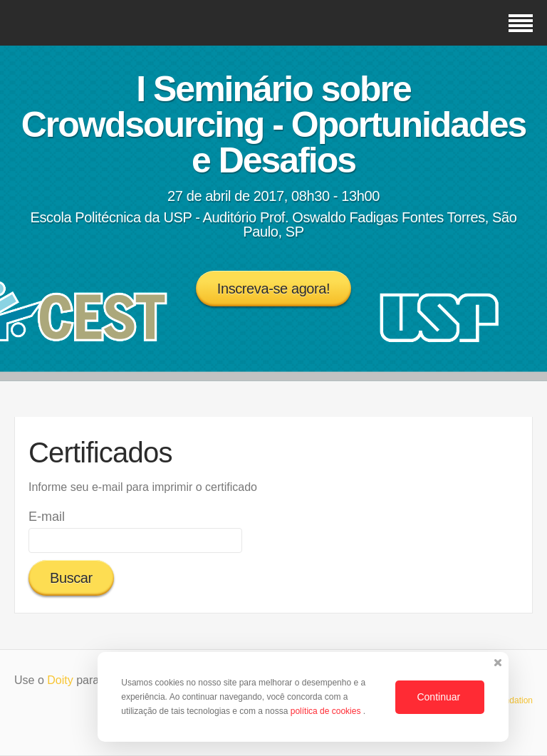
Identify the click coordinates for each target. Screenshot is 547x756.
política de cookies (327, 711)
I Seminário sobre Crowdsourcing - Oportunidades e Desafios (274, 125)
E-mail (47, 517)
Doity (60, 680)
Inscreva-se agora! (273, 289)
